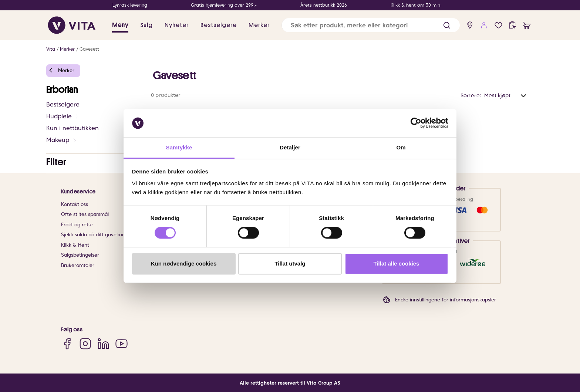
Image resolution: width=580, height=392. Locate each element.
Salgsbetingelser (80, 255)
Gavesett (89, 49)
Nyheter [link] (177, 25)
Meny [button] (120, 25)
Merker (67, 49)
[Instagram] (85, 344)
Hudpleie (63, 116)
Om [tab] (401, 147)
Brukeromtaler (78, 265)
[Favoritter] (498, 25)
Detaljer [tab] (290, 147)
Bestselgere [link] (219, 25)
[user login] (484, 25)
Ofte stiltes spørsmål (85, 214)
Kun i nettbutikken (72, 128)
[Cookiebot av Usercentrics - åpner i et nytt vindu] (416, 123)
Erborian (62, 90)
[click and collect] (512, 25)
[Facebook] (67, 344)
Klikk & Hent (75, 245)
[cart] (527, 25)
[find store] (470, 25)
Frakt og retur (77, 225)
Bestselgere (63, 104)
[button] (447, 25)
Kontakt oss (75, 204)
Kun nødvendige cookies (184, 263)
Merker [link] (259, 25)
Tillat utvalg (290, 263)
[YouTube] (122, 344)
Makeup (62, 140)
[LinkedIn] (103, 344)
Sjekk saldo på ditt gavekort (93, 235)
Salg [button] (146, 25)
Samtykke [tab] (179, 147)
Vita (51, 49)
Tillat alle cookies (397, 263)
